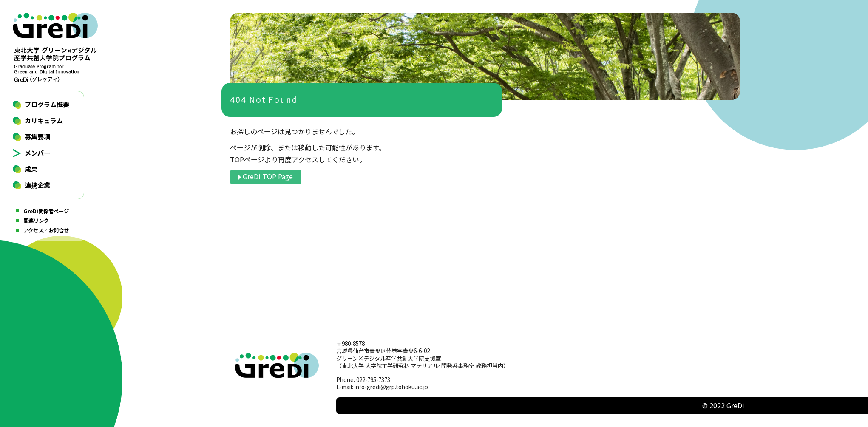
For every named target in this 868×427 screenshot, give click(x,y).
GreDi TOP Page (268, 176)
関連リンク (36, 221)
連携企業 (37, 185)
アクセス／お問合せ (46, 230)
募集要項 (37, 136)
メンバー (37, 153)
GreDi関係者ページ (46, 211)
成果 (31, 169)
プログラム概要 (47, 104)
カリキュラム (44, 120)
